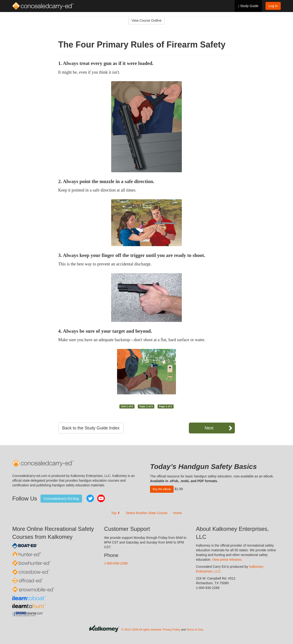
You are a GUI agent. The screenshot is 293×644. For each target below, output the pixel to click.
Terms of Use (195, 630)
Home (177, 513)
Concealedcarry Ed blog (61, 499)
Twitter (90, 498)
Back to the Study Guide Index (91, 428)
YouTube (101, 498)
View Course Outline (146, 20)
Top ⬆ (116, 513)
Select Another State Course (147, 513)
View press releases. (227, 560)
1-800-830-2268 (116, 563)
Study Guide (248, 6)
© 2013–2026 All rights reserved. (142, 630)
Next (209, 428)
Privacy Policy (171, 630)
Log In (273, 6)
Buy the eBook (162, 489)
